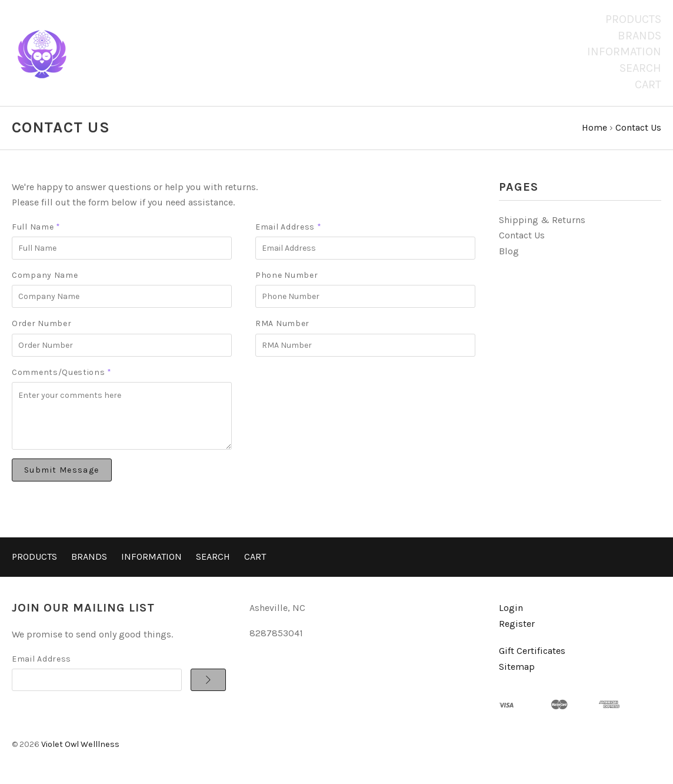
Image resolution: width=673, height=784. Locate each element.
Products (633, 19)
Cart (648, 84)
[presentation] (345, 388)
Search (640, 68)
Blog (509, 251)
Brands (639, 36)
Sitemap (517, 667)
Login (511, 608)
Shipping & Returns (542, 220)
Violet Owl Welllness (80, 744)
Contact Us (522, 235)
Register (517, 624)
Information (624, 52)
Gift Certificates (532, 651)
